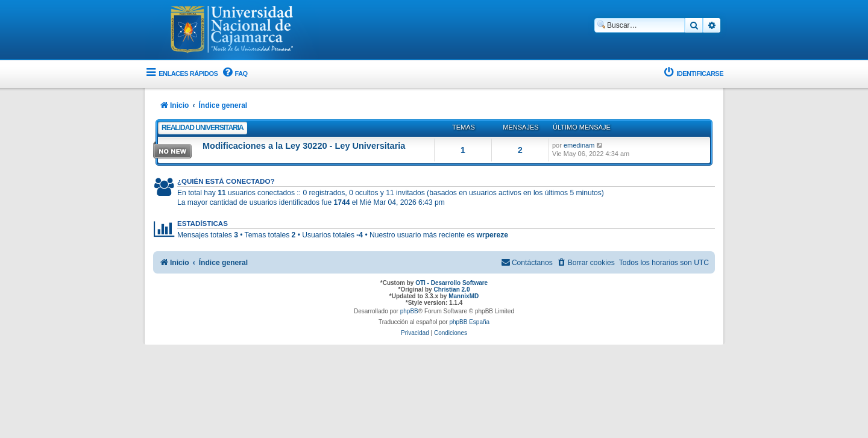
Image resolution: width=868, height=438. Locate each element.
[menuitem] (234, 74)
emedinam (579, 145)
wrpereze (492, 235)
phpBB (409, 311)
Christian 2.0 (451, 289)
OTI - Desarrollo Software (451, 283)
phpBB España (469, 322)
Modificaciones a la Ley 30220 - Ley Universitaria (304, 146)
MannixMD (464, 296)
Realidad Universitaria (203, 128)
